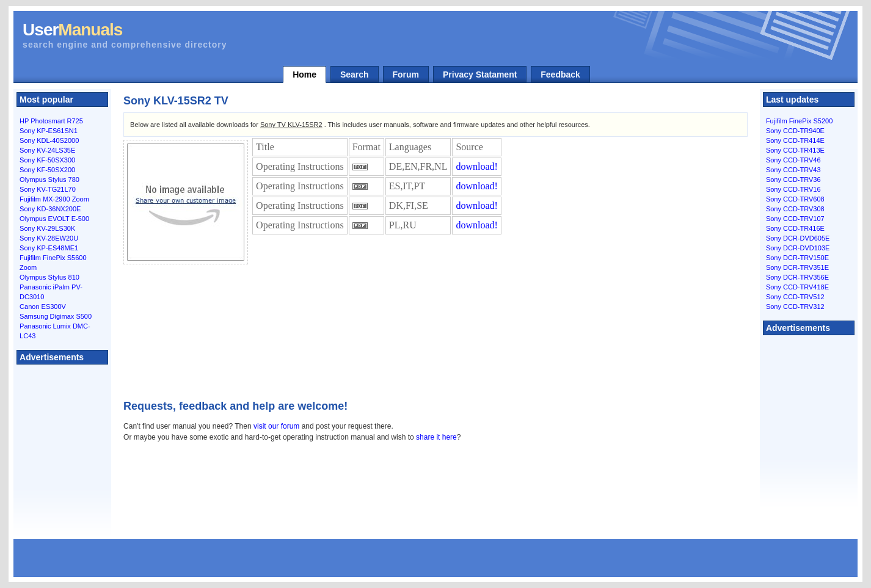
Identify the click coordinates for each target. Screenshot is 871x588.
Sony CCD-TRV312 (795, 307)
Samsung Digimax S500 (56, 316)
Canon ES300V (43, 307)
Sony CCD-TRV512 (795, 297)
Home (304, 74)
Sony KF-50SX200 (47, 170)
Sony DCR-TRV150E (797, 258)
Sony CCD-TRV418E (797, 287)
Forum (406, 74)
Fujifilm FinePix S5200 (799, 121)
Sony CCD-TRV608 (795, 199)
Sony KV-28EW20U (49, 238)
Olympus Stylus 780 (49, 180)
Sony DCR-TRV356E (797, 277)
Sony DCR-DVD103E (798, 248)
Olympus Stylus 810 (49, 277)
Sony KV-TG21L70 (48, 189)
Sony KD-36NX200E (50, 209)
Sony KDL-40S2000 (49, 140)
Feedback (560, 74)
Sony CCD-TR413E (795, 150)
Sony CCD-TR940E (795, 131)
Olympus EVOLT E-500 (54, 219)
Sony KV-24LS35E (47, 150)
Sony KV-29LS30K (47, 228)
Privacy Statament (480, 74)
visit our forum (276, 426)
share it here (436, 437)
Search (355, 74)
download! (476, 166)
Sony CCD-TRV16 (793, 189)
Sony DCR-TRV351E (797, 267)
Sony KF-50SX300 (47, 160)
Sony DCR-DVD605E (798, 238)
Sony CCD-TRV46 (793, 160)
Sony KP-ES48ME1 (49, 248)
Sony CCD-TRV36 (793, 180)
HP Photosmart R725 (51, 121)
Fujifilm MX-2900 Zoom (54, 199)
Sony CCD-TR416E (795, 228)
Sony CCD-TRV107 (795, 219)
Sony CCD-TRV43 (793, 170)
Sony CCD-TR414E (795, 140)
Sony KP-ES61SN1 (49, 131)
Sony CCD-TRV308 (795, 209)
